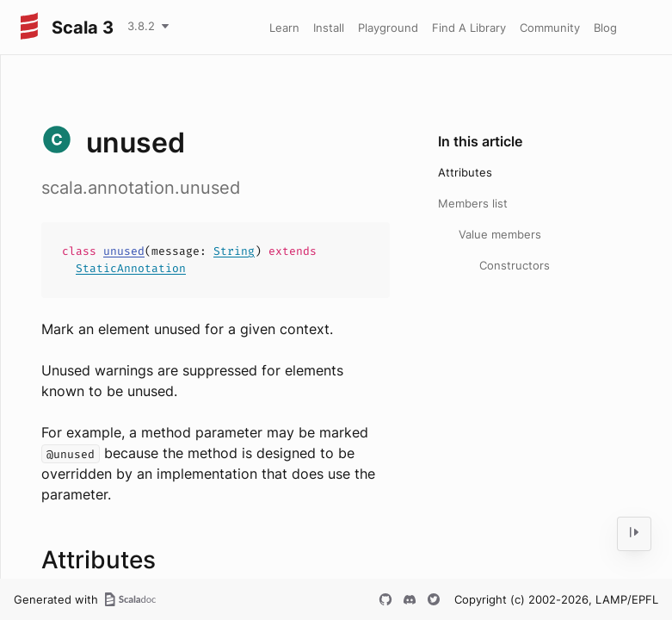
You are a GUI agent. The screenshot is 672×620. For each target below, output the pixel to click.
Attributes (465, 172)
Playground (388, 28)
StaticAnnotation (131, 268)
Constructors (515, 265)
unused (124, 251)
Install (329, 28)
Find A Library (469, 28)
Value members (500, 234)
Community (550, 28)
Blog (605, 28)
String (234, 251)
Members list (473, 203)
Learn (284, 28)
